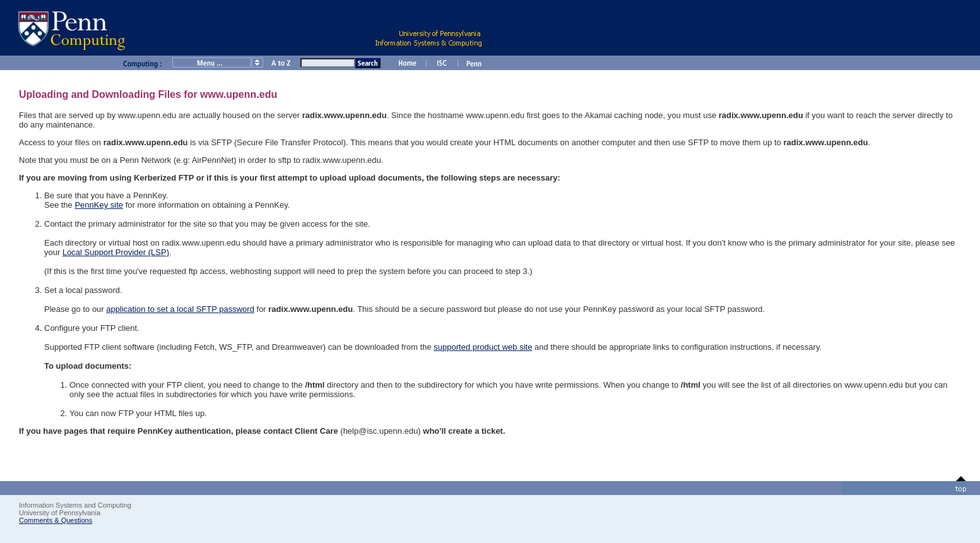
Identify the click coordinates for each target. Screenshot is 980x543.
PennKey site (99, 205)
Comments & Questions (56, 520)
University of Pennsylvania (60, 513)
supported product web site (483, 347)
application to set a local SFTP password (180, 309)
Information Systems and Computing (75, 505)
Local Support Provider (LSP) (116, 252)
